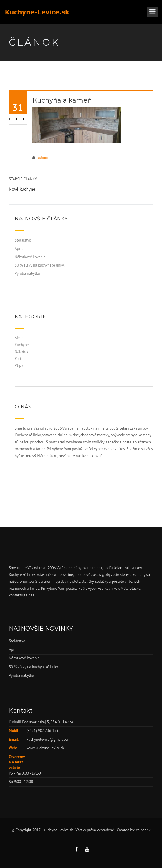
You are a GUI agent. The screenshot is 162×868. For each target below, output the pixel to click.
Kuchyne (22, 345)
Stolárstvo (23, 240)
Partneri (21, 359)
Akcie (19, 338)
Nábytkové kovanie (30, 257)
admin (43, 157)
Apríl (19, 248)
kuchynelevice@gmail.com (48, 739)
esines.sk (143, 830)
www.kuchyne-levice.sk (45, 748)
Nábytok (22, 352)
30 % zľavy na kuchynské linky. (40, 265)
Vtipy (19, 365)
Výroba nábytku (27, 273)
